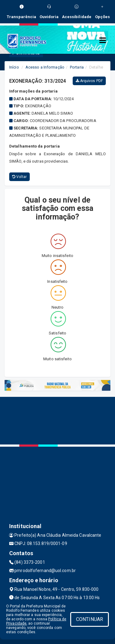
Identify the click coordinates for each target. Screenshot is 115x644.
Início (14, 67)
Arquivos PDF (89, 81)
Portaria (77, 67)
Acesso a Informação (45, 67)
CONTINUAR (90, 619)
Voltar (19, 177)
